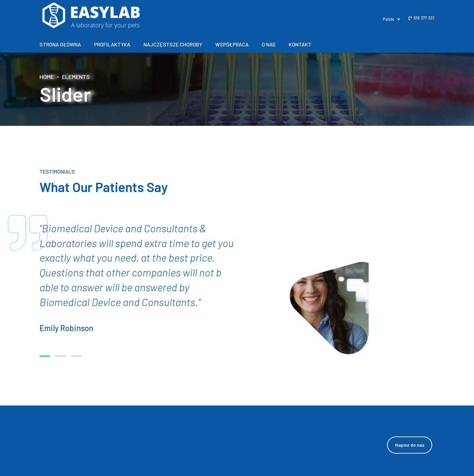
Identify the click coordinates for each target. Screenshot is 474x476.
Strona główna (60, 44)
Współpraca (232, 44)
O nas (269, 44)
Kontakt (300, 44)
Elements (76, 77)
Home (47, 77)
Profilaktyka (112, 44)
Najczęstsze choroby (173, 44)
